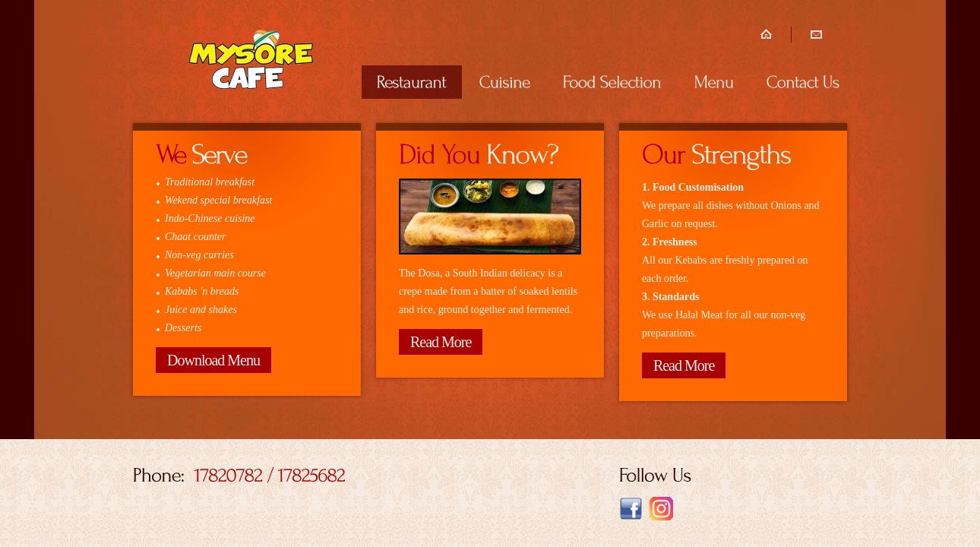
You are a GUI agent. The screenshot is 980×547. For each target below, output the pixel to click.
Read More (441, 342)
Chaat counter (196, 237)
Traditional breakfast (210, 182)
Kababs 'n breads (202, 291)
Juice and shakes (201, 310)
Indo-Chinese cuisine (210, 218)
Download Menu (213, 360)
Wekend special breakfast (218, 200)
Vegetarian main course (215, 273)
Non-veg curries (199, 255)
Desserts (183, 328)
